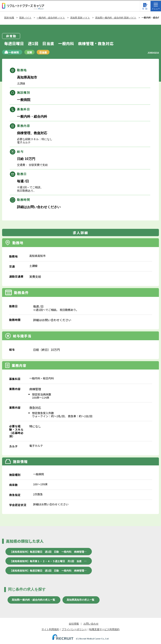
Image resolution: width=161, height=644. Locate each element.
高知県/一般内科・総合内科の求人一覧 (33, 600)
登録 (145, 9)
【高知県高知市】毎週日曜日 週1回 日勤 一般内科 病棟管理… (48, 552)
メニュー (156, 6)
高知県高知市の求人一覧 (80, 600)
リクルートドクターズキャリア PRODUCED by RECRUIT (23, 6)
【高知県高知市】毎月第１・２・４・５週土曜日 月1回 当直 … (48, 561)
